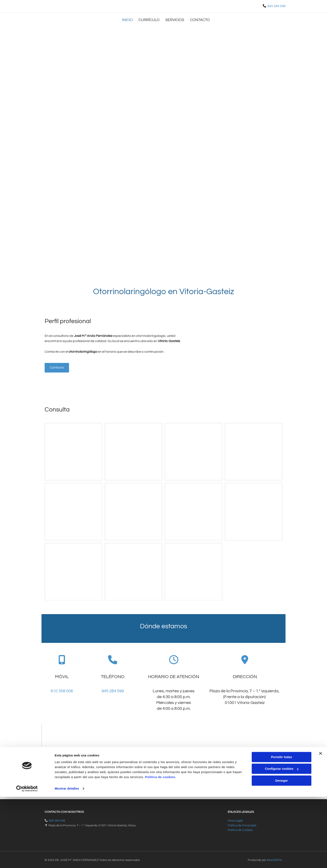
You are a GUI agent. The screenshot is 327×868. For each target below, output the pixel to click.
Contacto (201, 19)
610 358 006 (62, 690)
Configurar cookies (282, 840)
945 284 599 (276, 6)
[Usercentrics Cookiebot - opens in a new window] (27, 860)
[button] (57, 366)
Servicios (176, 19)
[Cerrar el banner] (321, 825)
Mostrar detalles (67, 860)
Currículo (150, 19)
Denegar (282, 852)
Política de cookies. (160, 848)
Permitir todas (282, 828)
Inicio (128, 19)
